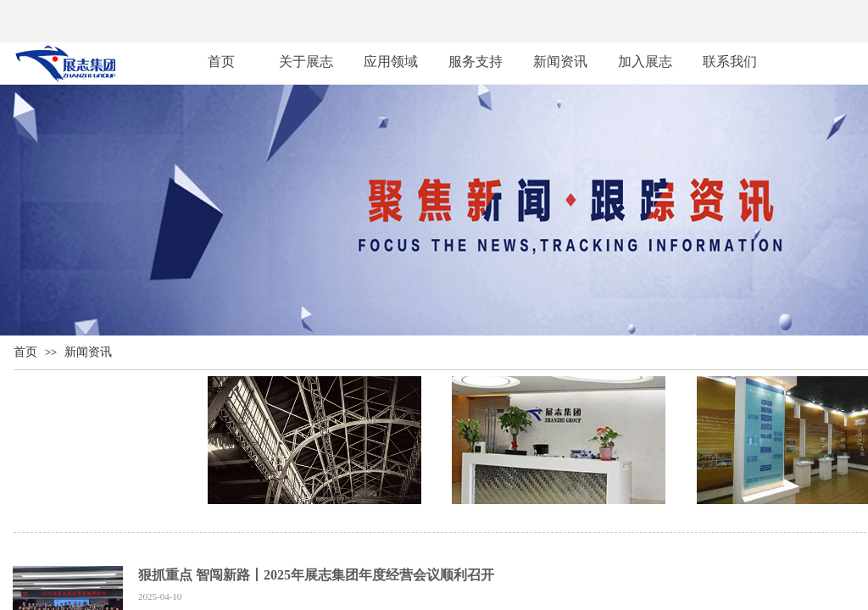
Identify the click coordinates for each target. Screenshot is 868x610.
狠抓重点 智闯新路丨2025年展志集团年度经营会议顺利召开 (316, 575)
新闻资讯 (88, 352)
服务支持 (476, 61)
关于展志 (306, 61)
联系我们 (730, 61)
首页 (25, 352)
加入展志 (645, 61)
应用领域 (391, 61)
